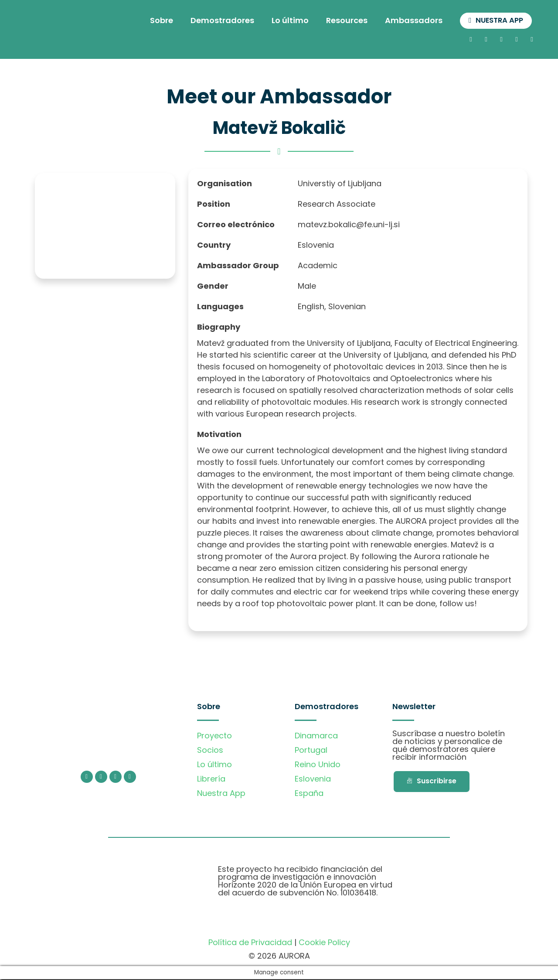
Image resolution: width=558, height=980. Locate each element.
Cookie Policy (324, 943)
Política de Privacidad (250, 943)
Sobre (156, 21)
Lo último (285, 21)
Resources (342, 21)
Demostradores (217, 21)
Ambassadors (408, 21)
